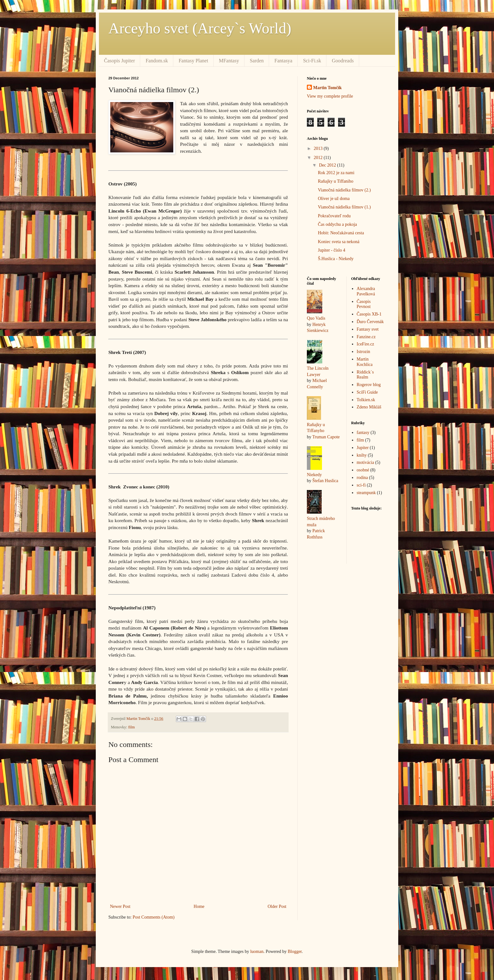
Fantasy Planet (193, 61)
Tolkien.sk (366, 400)
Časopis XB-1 (369, 314)
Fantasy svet (368, 329)
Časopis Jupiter (119, 61)
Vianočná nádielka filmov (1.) (344, 207)
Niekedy (314, 475)
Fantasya (283, 61)
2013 (319, 148)
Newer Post (120, 906)
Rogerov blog (369, 385)
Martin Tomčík (327, 88)
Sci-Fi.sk (312, 61)
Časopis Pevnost (364, 304)
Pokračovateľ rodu (334, 216)
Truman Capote (326, 437)
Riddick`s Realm (365, 375)
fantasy (363, 433)
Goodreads (343, 61)
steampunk (366, 493)
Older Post (277, 906)
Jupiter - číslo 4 (332, 250)
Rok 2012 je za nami (336, 173)
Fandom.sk (157, 61)
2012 (319, 158)
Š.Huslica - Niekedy (336, 259)
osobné (363, 470)
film (132, 727)
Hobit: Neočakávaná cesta (341, 233)
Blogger (295, 952)
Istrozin (363, 352)
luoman (257, 952)
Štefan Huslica (325, 481)
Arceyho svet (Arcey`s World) (200, 28)
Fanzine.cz (366, 337)
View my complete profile (330, 96)
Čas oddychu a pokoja (337, 224)
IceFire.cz (365, 344)
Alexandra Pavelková (366, 291)
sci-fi (361, 485)
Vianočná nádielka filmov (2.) (344, 190)
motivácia (365, 462)
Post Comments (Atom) (154, 917)
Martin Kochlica (365, 362)
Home (199, 906)
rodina (362, 478)
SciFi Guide (367, 392)
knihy (362, 455)
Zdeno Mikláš (369, 407)
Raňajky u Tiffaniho (336, 181)
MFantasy (229, 61)
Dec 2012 (328, 165)
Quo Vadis (316, 318)
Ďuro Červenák (370, 322)
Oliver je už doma (334, 199)
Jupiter (363, 448)
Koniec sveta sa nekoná (339, 242)
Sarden (257, 61)
